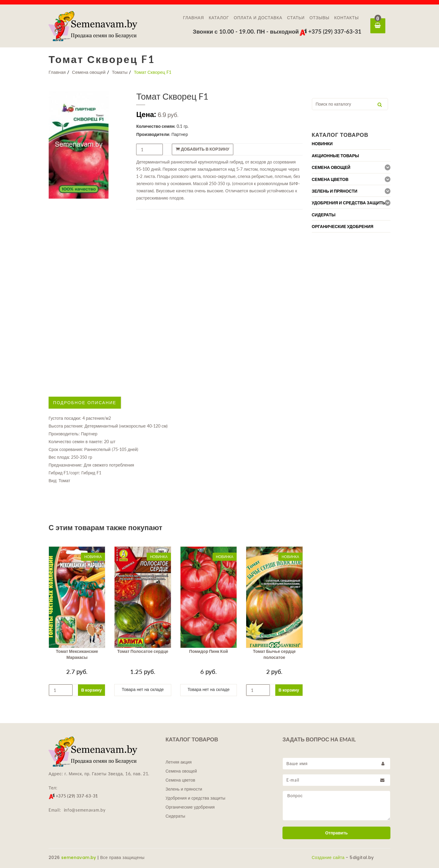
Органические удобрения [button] (343, 227)
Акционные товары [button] (336, 156)
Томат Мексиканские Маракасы (77, 654)
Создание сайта (328, 857)
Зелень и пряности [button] (335, 191)
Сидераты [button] (324, 215)
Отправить (336, 833)
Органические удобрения (190, 807)
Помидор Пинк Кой (209, 651)
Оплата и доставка (258, 18)
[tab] (351, 144)
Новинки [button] (322, 144)
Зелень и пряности (184, 789)
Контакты (347, 18)
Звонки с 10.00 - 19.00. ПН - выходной (246, 31)
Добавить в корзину (203, 149)
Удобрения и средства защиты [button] (349, 203)
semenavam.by (79, 857)
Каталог (219, 18)
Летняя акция (179, 762)
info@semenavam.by (85, 810)
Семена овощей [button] (331, 167)
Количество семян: (156, 126)
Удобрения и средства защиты (195, 798)
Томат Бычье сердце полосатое (274, 654)
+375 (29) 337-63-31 (330, 31)
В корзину (92, 690)
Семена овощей (89, 72)
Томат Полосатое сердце (143, 651)
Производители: (153, 134)
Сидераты (175, 816)
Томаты (120, 72)
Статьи (296, 18)
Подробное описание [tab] (85, 403)
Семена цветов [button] (330, 179)
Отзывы (320, 18)
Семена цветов (180, 780)
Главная (193, 18)
